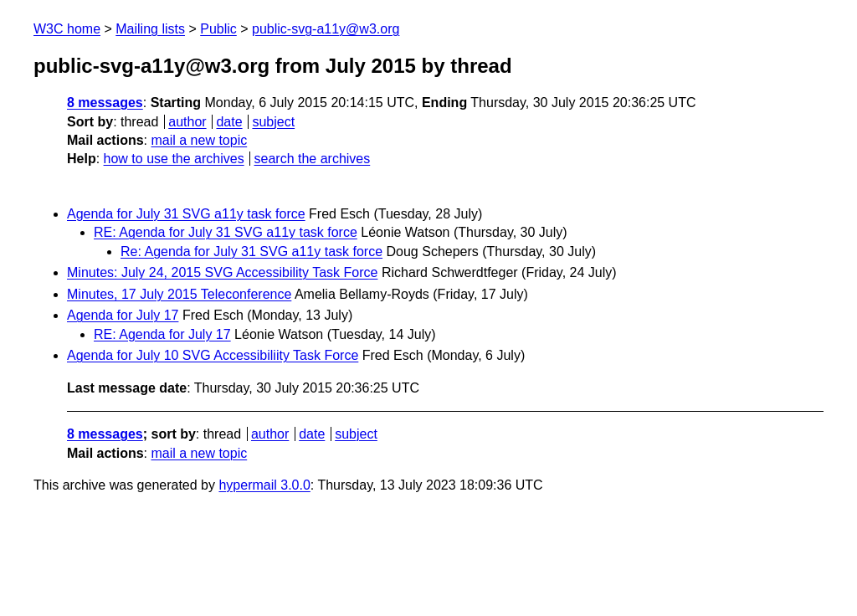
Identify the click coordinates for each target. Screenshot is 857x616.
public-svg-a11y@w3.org (326, 29)
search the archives (313, 159)
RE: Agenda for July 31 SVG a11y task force (226, 232)
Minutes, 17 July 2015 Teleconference (179, 294)
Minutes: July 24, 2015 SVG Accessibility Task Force (222, 272)
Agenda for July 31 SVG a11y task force (186, 214)
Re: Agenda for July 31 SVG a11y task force (251, 252)
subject (273, 122)
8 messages (105, 103)
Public (218, 29)
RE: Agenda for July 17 (162, 334)
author (187, 122)
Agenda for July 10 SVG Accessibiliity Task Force (213, 355)
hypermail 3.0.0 (264, 485)
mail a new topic (199, 140)
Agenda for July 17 (123, 315)
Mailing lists (150, 29)
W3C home (67, 29)
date (229, 122)
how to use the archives (174, 159)
